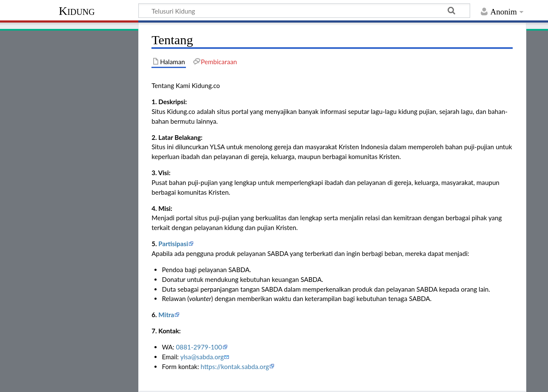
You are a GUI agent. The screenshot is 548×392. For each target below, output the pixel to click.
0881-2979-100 (199, 347)
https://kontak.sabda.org (235, 366)
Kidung (77, 11)
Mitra (166, 315)
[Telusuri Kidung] (304, 11)
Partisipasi (173, 244)
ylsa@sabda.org (202, 357)
